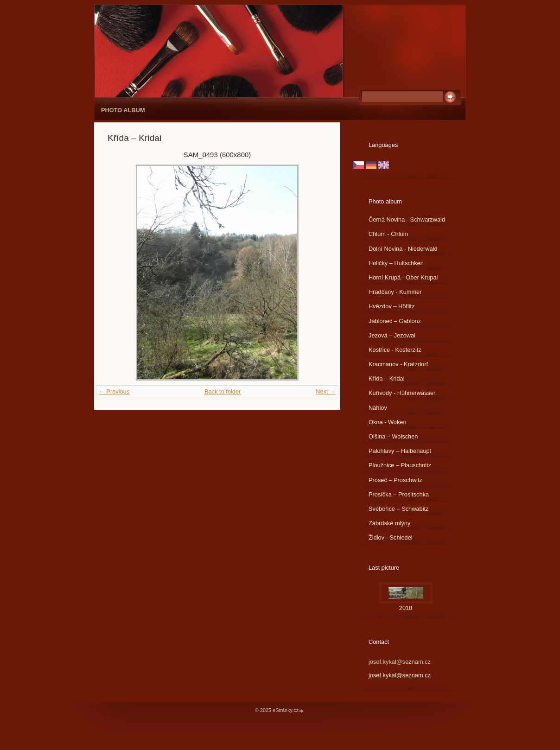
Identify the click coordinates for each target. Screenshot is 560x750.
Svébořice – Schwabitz (398, 509)
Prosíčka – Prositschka (399, 494)
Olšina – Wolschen (393, 436)
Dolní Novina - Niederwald (403, 249)
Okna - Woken (388, 422)
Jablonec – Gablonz (395, 321)
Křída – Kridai (387, 378)
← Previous (114, 391)
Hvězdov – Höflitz (392, 306)
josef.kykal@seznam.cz (400, 675)
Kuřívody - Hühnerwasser (402, 393)
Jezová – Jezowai (392, 335)
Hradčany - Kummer (395, 292)
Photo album (123, 110)
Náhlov (378, 408)
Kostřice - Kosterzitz (395, 350)
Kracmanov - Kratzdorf (398, 364)
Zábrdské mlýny (389, 523)
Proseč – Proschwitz (395, 480)
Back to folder (223, 391)
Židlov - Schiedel (391, 537)
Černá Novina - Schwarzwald (407, 219)
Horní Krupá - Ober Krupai (403, 277)
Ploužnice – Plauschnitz (400, 465)
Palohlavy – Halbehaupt (400, 451)
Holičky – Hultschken (396, 263)
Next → (326, 391)
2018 (406, 608)
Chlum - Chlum (388, 234)
